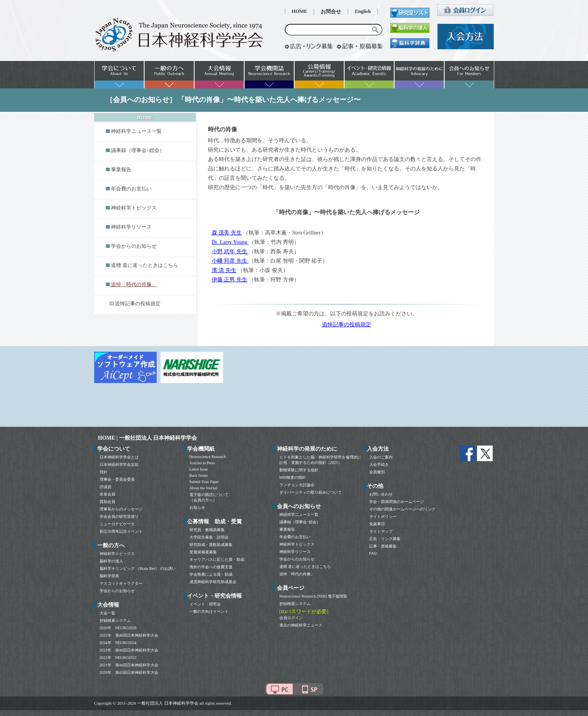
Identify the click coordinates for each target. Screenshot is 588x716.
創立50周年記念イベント (121, 531)
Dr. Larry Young (230, 242)
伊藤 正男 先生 (230, 280)
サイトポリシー (383, 516)
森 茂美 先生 (227, 233)
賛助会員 (107, 502)
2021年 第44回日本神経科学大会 (129, 665)
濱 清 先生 (224, 270)
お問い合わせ (381, 494)
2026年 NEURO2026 (118, 628)
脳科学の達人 (111, 561)
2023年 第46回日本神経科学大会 (129, 650)
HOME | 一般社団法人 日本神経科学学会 (148, 438)
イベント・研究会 (205, 604)
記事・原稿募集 (383, 546)
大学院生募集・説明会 (209, 537)
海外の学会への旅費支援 (211, 567)
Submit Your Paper (204, 482)
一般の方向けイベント (209, 611)
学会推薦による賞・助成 (211, 574)
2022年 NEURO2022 (118, 658)
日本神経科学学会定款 (119, 465)
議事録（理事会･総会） (138, 150)
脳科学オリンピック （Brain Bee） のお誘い (138, 568)
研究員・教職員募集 (207, 530)
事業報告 (121, 170)
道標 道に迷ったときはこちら (145, 265)
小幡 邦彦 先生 (230, 261)
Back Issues (199, 475)
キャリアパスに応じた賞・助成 (217, 559)
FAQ (373, 553)
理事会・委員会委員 (117, 479)
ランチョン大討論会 (297, 485)
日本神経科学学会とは (119, 457)
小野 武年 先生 (230, 251)
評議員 (105, 487)
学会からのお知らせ (134, 246)
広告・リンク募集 (385, 539)
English (363, 11)
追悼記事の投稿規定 (138, 304)
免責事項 (377, 524)
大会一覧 (107, 613)
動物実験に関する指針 (299, 470)
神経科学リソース (131, 227)
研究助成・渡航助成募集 (211, 545)
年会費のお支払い (131, 189)
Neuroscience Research (208, 457)
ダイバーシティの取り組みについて (311, 492)
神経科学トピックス (134, 208)
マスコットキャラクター (121, 583)
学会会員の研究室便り (119, 516)
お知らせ (197, 507)
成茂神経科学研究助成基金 (213, 582)
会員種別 (377, 472)
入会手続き (379, 465)
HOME (300, 11)
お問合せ (331, 12)
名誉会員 (107, 494)
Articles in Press (202, 463)
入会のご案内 (381, 457)
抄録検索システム (115, 620)
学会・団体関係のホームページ (397, 502)
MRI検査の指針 (293, 477)
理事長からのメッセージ (121, 509)
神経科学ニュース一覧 (136, 131)
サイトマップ (381, 531)
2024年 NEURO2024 (118, 643)
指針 (104, 472)
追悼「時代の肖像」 (297, 574)
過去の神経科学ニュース (301, 625)
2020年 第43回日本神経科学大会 (129, 672)
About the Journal (204, 488)
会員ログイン (291, 618)
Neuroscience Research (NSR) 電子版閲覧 (314, 596)
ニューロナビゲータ (117, 524)
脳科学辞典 (109, 576)
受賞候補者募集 (203, 552)
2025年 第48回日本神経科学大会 (129, 635)
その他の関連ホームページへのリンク (402, 509)
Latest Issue (199, 469)
